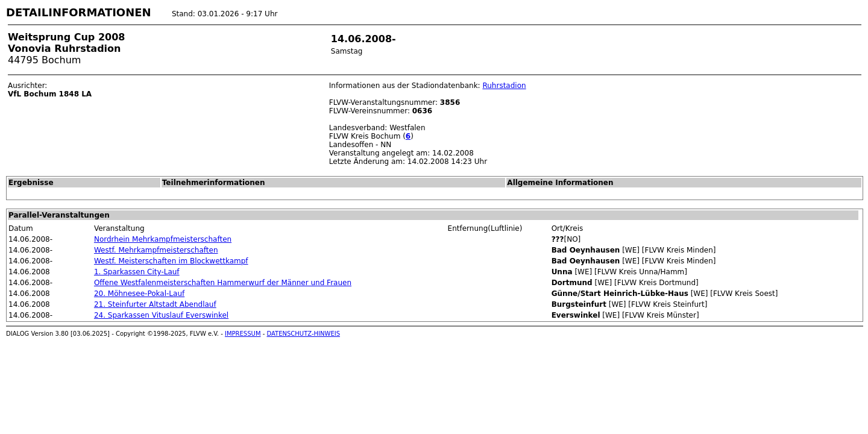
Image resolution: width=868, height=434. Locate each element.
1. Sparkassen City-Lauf (137, 272)
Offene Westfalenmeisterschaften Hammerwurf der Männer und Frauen (223, 283)
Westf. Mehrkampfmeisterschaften (156, 250)
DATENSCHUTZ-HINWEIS (304, 334)
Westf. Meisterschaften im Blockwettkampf (171, 261)
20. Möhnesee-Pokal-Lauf (139, 294)
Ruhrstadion (504, 86)
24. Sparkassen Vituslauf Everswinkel (161, 315)
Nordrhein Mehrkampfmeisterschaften (163, 239)
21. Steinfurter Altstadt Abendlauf (155, 304)
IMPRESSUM (243, 334)
